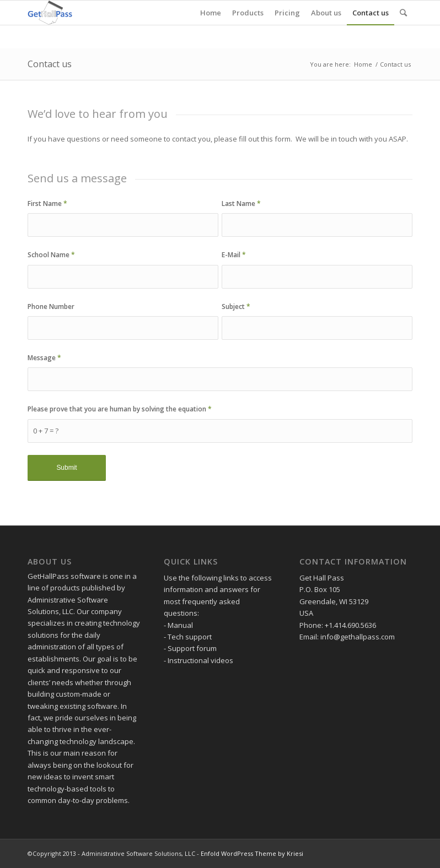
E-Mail (234, 255)
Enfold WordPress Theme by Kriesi (252, 853)
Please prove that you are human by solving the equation (120, 409)
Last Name (241, 204)
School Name (51, 255)
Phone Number (51, 306)
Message (44, 358)
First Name (47, 204)
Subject (236, 306)
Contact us (50, 64)
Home (363, 64)
